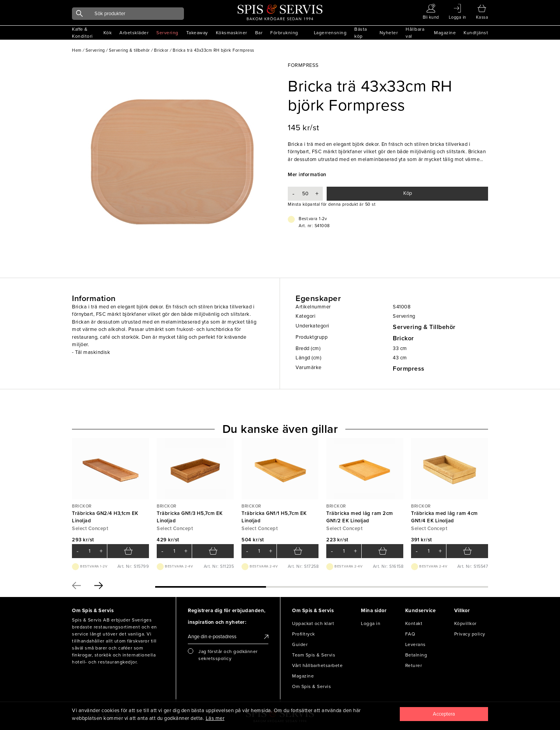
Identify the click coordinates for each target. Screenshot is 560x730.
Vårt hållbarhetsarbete (317, 665)
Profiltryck (304, 634)
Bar (259, 33)
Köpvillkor (465, 623)
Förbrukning (284, 33)
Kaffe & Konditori (82, 33)
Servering (167, 33)
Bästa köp (361, 33)
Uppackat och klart (313, 623)
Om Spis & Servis (311, 686)
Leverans (416, 644)
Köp (408, 193)
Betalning (416, 655)
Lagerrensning (330, 33)
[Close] (444, 714)
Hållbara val (415, 33)
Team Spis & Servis (314, 655)
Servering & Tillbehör (424, 327)
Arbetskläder (134, 33)
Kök (108, 33)
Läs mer (215, 718)
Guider (300, 644)
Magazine (445, 33)
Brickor (403, 338)
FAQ (410, 634)
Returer (414, 665)
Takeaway (197, 33)
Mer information (307, 175)
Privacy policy (470, 634)
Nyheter (389, 33)
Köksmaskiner (232, 33)
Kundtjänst (476, 33)
